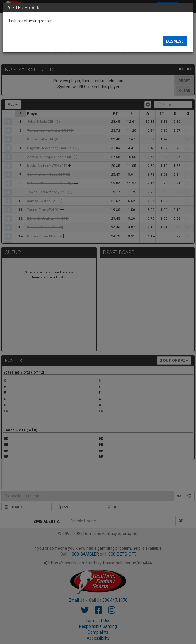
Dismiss (175, 41)
